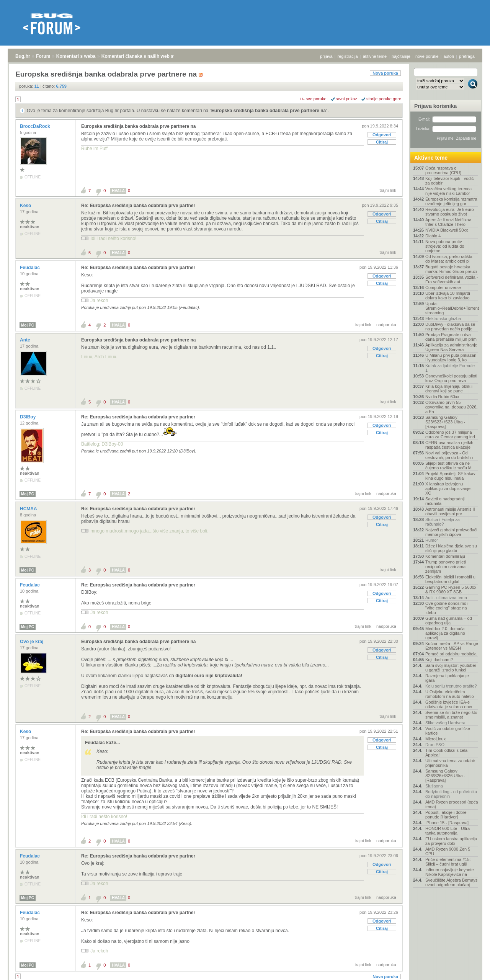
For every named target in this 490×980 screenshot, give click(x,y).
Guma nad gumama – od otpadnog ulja (449, 621)
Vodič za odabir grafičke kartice (448, 731)
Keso (26, 206)
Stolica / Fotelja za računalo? (443, 522)
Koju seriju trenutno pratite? (451, 686)
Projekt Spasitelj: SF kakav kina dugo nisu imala (450, 476)
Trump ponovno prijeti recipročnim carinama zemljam (446, 567)
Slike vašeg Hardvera (445, 723)
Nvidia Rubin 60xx (442, 397)
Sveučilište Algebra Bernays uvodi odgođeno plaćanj (451, 882)
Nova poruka (385, 73)
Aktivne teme (431, 158)
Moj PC (28, 325)
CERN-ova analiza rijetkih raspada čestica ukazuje (449, 445)
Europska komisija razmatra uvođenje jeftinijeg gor (451, 201)
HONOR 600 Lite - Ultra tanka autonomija (448, 831)
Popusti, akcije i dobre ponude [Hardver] (446, 815)
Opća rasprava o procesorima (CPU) (443, 170)
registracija (348, 56)
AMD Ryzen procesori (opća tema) (452, 804)
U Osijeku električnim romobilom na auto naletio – (451, 694)
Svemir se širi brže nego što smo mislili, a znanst (451, 715)
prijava (326, 56)
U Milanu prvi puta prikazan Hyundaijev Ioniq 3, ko (451, 358)
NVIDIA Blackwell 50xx (447, 230)
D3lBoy (29, 417)
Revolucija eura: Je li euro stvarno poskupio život (450, 212)
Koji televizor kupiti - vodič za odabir (450, 181)
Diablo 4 (433, 236)
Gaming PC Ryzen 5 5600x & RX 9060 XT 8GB (451, 590)
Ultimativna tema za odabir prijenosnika (450, 763)
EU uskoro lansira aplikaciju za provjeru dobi (451, 841)
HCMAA (29, 509)
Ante (26, 340)
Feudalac (30, 268)
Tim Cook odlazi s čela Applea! (446, 753)
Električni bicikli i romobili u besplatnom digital (450, 579)
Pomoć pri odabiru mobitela (451, 654)
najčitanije (401, 56)
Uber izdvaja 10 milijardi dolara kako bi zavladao (448, 296)
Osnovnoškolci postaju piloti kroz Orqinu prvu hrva (451, 378)
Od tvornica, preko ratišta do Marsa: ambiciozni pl (449, 259)
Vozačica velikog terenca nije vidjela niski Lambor (448, 191)
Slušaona (434, 786)
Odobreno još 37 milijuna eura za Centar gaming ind (450, 434)
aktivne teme (375, 56)
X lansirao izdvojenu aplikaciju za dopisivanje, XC (448, 488)
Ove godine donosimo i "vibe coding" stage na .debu (447, 608)
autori (449, 56)
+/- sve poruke (313, 99)
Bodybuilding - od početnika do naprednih (451, 794)
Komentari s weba (76, 56)
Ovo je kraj (32, 642)
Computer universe (443, 287)
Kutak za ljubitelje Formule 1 (450, 368)
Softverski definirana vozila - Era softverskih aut (452, 279)
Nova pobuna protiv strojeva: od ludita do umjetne (445, 246)
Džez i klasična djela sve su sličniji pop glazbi (451, 548)
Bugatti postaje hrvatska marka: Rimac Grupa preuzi (451, 269)
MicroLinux (435, 739)
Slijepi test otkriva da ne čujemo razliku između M (448, 465)
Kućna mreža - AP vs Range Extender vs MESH (452, 646)
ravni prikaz (346, 99)
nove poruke (427, 56)
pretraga (467, 56)
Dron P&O (435, 745)
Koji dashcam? (439, 660)
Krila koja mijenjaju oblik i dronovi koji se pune (449, 389)
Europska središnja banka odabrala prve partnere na (269, 111)
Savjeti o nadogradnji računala (445, 501)
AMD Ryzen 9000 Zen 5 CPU (448, 851)
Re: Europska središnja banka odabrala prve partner (138, 206)
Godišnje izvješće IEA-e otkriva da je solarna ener (449, 704)
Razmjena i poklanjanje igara (447, 678)
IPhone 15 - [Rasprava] (447, 823)
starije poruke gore (384, 99)
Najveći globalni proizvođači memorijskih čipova (451, 532)
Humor (432, 540)
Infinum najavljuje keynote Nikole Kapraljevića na (450, 872)
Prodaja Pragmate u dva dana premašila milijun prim (451, 337)
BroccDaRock (36, 126)
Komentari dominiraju (445, 556)
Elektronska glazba (443, 318)
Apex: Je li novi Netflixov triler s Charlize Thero (448, 222)
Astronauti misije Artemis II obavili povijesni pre (450, 511)
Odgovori (382, 135)
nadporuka (386, 325)
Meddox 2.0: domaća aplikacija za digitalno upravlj (445, 633)
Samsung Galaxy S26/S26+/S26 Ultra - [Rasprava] (445, 776)
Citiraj (382, 142)
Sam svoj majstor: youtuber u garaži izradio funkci (451, 668)
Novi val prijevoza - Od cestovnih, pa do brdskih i (449, 455)
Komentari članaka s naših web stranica (145, 56)
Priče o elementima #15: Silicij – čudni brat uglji (448, 862)
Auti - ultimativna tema (446, 598)
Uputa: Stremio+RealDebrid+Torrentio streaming (452, 308)
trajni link (388, 190)
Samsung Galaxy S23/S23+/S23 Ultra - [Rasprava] (445, 422)
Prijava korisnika (435, 106)
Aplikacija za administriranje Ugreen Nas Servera (451, 347)
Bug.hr (23, 56)
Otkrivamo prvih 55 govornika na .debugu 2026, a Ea (451, 407)
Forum (43, 56)
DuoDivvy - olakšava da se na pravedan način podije (450, 327)
